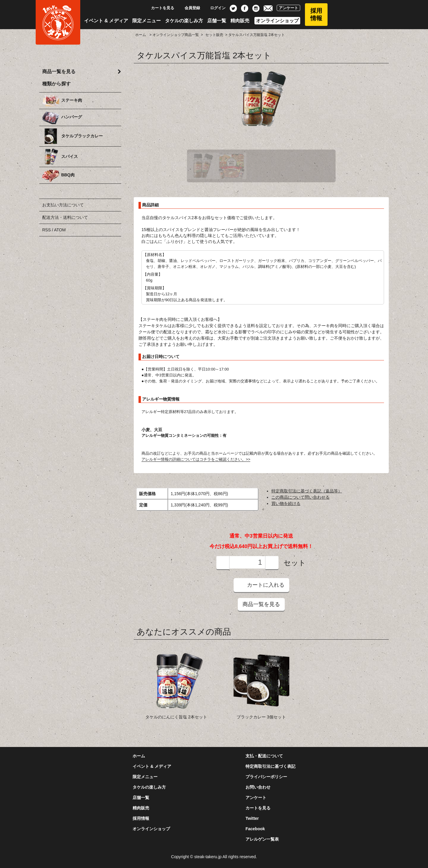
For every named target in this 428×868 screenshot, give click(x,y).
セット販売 (214, 35)
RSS (47, 230)
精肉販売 (240, 21)
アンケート (288, 8)
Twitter (252, 818)
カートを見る (159, 8)
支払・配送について (264, 756)
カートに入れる (261, 585)
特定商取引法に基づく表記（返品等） (307, 491)
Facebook (255, 829)
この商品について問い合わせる (300, 497)
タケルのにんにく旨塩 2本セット (176, 717)
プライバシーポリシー (266, 777)
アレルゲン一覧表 (262, 839)
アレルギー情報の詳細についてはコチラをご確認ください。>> (196, 459)
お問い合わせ (258, 787)
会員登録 (189, 8)
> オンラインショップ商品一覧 (174, 35)
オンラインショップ (277, 21)
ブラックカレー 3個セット (261, 717)
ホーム (141, 35)
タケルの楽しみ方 (184, 21)
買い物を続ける (286, 503)
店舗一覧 (217, 21)
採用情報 (316, 14)
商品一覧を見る (261, 604)
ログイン (215, 8)
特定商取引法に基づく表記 (270, 766)
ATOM (60, 230)
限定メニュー (147, 21)
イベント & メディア (106, 21)
